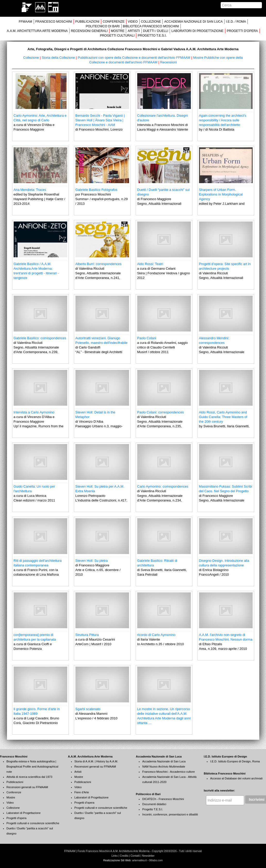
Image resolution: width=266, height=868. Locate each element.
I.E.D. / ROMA (236, 22)
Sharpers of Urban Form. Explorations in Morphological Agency (221, 194)
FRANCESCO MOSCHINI (54, 22)
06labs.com (156, 860)
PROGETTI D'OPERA (242, 31)
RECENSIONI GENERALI (89, 31)
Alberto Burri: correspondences (98, 264)
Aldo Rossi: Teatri (150, 264)
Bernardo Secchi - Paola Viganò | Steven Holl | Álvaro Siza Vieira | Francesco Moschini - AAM (100, 120)
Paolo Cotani (147, 338)
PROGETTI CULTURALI (117, 36)
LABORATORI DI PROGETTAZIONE (198, 31)
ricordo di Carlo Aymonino (156, 635)
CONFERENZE (114, 22)
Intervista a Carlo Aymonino (34, 412)
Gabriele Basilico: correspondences (40, 338)
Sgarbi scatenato (88, 709)
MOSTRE (118, 31)
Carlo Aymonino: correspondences (163, 486)
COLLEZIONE (151, 22)
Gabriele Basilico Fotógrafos (96, 190)
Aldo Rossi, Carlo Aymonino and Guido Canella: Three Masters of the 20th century (223, 417)
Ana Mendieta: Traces (30, 190)
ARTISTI (134, 31)
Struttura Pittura (87, 635)
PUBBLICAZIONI (87, 22)
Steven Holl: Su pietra (92, 561)
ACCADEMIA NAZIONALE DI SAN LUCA (194, 22)
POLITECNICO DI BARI (103, 26)
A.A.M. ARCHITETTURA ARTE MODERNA (37, 31)
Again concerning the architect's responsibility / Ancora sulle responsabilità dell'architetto (223, 120)
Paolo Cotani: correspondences (161, 412)
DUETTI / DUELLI (156, 31)
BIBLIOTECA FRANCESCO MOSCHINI (151, 26)
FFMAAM (25, 22)
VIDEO (133, 22)
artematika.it (139, 860)
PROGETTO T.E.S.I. (152, 36)
